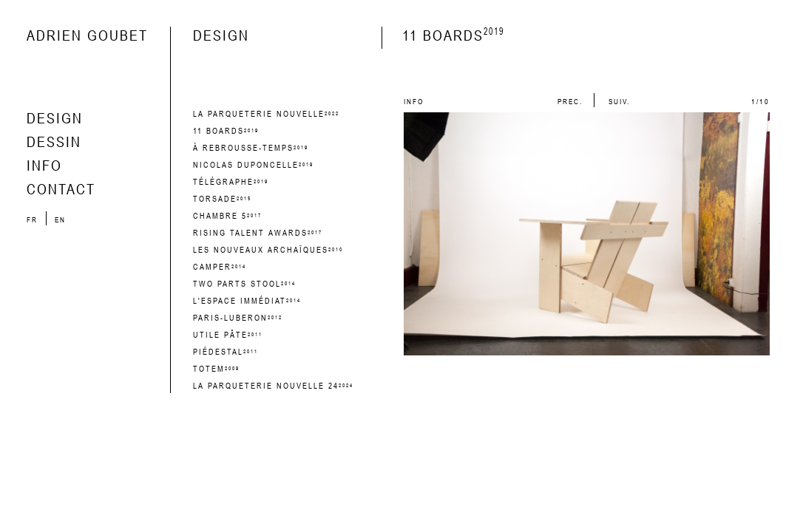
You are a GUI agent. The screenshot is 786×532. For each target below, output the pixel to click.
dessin (54, 141)
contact (61, 189)
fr (34, 220)
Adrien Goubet (87, 35)
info (44, 165)
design (55, 118)
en (60, 220)
